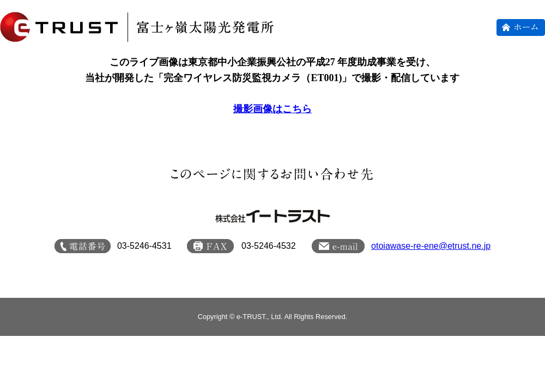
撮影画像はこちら (272, 109)
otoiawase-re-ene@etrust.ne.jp (431, 246)
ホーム (521, 27)
